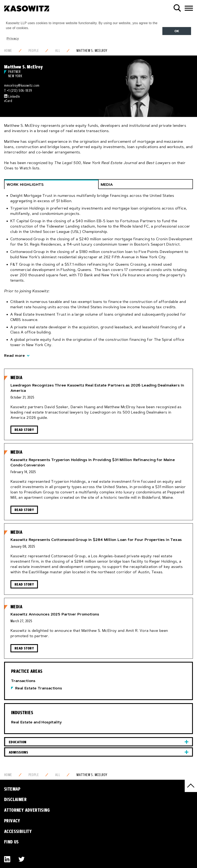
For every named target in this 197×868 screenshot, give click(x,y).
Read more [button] (15, 356)
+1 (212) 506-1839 (19, 91)
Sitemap (12, 789)
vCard (8, 101)
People (34, 51)
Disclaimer (15, 799)
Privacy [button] (13, 38)
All (58, 51)
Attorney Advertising (27, 810)
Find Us (11, 842)
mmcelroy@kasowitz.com (22, 85)
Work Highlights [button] (25, 185)
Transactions (23, 681)
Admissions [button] (18, 752)
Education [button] (18, 742)
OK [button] (177, 31)
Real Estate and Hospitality (36, 722)
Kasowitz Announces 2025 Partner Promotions (55, 614)
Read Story (24, 430)
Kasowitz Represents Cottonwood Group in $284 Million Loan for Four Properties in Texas (96, 540)
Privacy (12, 821)
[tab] (98, 276)
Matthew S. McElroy (92, 51)
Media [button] (107, 185)
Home (8, 51)
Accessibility (18, 831)
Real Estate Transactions (39, 688)
